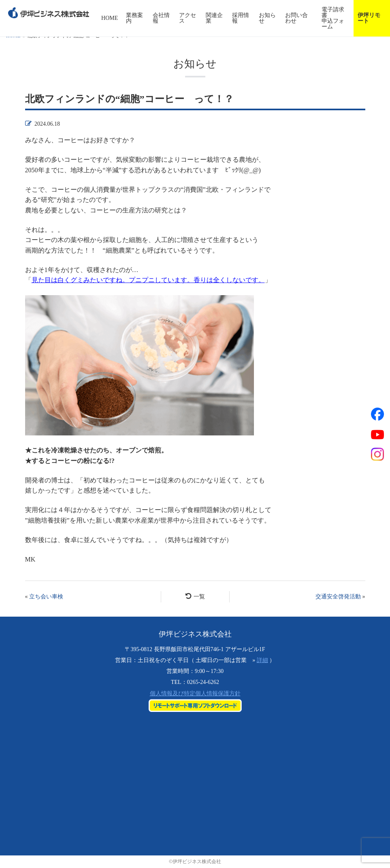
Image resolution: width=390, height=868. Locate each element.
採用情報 (241, 18)
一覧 (195, 596)
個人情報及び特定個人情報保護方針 (195, 693)
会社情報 (161, 18)
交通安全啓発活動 (338, 597)
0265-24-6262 (203, 682)
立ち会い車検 (46, 597)
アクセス (188, 18)
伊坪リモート (369, 18)
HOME (110, 18)
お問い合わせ (296, 18)
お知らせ (267, 18)
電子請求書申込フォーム (333, 18)
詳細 (262, 660)
